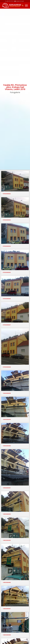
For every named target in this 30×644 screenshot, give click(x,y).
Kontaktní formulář (20, 1)
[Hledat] (22, 5)
